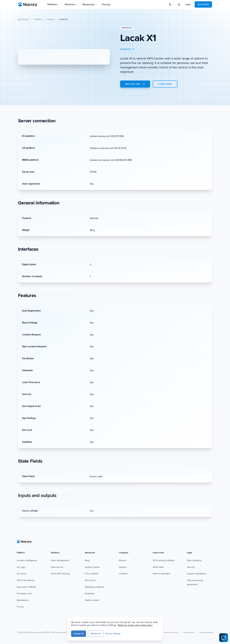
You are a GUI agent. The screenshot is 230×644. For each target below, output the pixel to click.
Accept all (79, 634)
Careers (123, 567)
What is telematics (162, 574)
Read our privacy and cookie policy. (135, 625)
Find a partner (92, 574)
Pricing (106, 4)
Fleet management (60, 560)
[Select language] (170, 4)
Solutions (71, 4)
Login (188, 4)
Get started (203, 4)
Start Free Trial (135, 84)
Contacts (123, 574)
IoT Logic (21, 567)
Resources (90, 4)
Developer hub (24, 593)
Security (191, 567)
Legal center (189, 632)
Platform (53, 4)
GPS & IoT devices (26, 580)
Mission (123, 560)
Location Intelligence (27, 560)
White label (158, 567)
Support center (92, 567)
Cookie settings (206, 632)
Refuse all (96, 634)
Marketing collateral (94, 587)
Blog (87, 560)
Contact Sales (165, 84)
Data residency (194, 560)
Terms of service (171, 632)
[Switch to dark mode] (179, 4)
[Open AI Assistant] (224, 638)
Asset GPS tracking (60, 574)
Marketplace (23, 600)
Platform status (92, 600)
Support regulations (197, 574)
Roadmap (89, 593)
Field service (57, 567)
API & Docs (90, 580)
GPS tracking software (164, 560)
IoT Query (22, 574)
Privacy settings (113, 634)
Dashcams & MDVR (26, 587)
